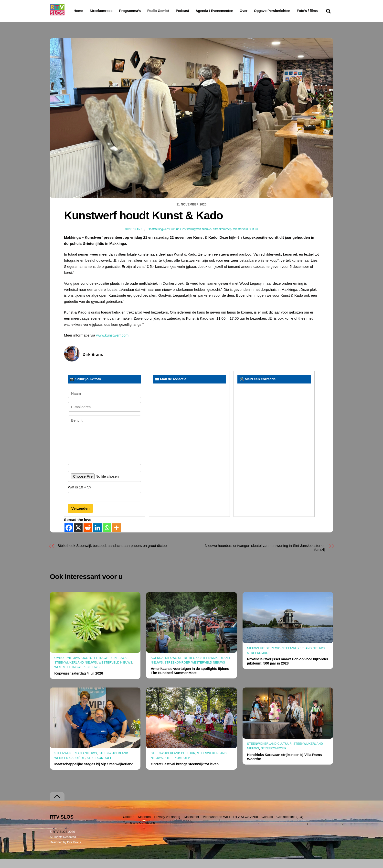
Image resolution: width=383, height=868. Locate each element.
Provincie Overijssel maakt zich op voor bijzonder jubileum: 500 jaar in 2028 (287, 671)
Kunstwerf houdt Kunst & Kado (144, 225)
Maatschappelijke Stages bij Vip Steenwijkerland (94, 773)
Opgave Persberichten (290, 11)
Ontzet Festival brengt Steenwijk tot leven (185, 773)
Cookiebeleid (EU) (290, 826)
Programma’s (139, 11)
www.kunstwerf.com (112, 345)
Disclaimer (192, 826)
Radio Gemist (171, 11)
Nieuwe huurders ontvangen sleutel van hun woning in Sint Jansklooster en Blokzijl (265, 557)
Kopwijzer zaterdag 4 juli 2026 (79, 683)
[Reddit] (88, 537)
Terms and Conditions (139, 832)
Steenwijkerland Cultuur (173, 763)
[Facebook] (69, 537)
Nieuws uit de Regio (182, 667)
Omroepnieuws (67, 667)
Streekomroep (102, 11)
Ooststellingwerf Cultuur (163, 239)
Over (256, 11)
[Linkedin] (97, 537)
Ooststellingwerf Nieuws (196, 239)
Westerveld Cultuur (246, 239)
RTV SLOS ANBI (246, 826)
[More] (116, 537)
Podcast (195, 11)
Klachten (144, 826)
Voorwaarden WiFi (216, 826)
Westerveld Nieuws (116, 672)
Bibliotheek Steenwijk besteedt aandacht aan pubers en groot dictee (112, 555)
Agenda (157, 667)
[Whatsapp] (107, 537)
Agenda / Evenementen (227, 11)
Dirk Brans (134, 239)
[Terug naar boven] (57, 806)
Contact (267, 826)
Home (74, 11)
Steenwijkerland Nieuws (76, 672)
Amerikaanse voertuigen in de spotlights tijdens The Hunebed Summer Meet (190, 680)
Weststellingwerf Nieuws (77, 677)
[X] (78, 537)
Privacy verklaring (167, 826)
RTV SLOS (60, 841)
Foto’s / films (85, 21)
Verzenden (80, 518)
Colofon (129, 826)
